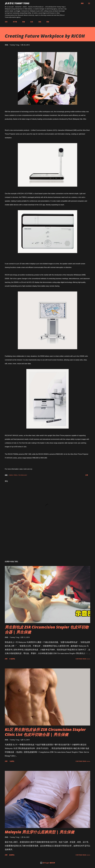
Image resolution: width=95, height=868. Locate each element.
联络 (48, 22)
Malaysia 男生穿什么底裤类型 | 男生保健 (40, 832)
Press (15, 475)
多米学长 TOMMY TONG (17, 3)
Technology (23, 475)
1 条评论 (12, 761)
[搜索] (82, 3)
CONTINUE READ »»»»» (83, 659)
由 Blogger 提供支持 (47, 863)
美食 (24, 22)
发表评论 (12, 855)
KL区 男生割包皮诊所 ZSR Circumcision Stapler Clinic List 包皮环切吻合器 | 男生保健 (45, 732)
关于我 (15, 22)
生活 (32, 22)
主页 (6, 22)
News (11, 475)
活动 (40, 22)
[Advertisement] (47, 544)
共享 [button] (87, 475)
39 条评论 (12, 659)
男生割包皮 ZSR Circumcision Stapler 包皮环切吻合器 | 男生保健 (47, 630)
